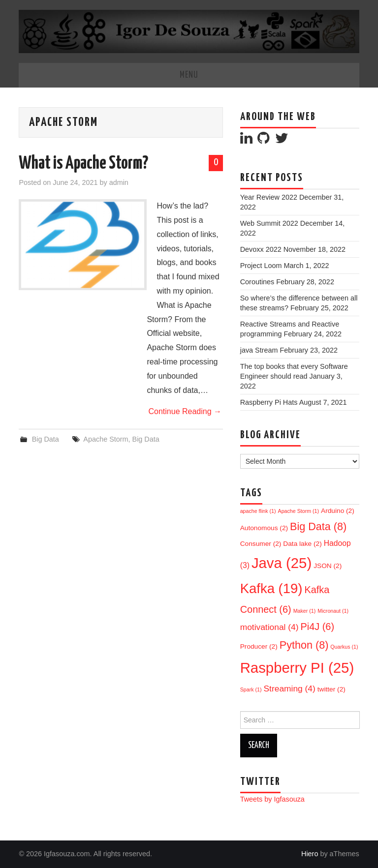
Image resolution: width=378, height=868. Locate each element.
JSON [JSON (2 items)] (328, 566)
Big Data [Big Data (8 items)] (318, 526)
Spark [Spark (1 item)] (251, 689)
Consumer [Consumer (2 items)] (261, 544)
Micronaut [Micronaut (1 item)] (333, 611)
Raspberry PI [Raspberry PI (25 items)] (297, 668)
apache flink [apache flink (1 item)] (258, 511)
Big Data (46, 439)
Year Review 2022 (269, 197)
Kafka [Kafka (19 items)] (271, 588)
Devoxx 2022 (261, 249)
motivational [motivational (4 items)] (269, 627)
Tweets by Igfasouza (272, 799)
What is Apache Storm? (83, 164)
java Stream (259, 350)
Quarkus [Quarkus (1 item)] (344, 647)
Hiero (310, 854)
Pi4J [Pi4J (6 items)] (317, 627)
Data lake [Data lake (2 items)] (302, 544)
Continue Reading (185, 411)
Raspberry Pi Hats (269, 402)
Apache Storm (106, 439)
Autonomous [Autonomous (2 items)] (264, 528)
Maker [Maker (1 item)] (305, 611)
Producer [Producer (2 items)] (259, 646)
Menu (189, 75)
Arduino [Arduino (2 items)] (338, 511)
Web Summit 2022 (269, 223)
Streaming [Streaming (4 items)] (290, 688)
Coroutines (257, 282)
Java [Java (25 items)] (282, 563)
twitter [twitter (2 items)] (331, 689)
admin (119, 182)
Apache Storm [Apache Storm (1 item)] (299, 511)
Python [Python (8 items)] (304, 645)
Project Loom (261, 266)
